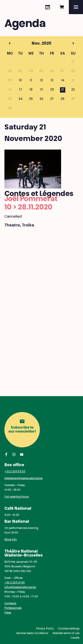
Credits (75, 638)
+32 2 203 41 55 (15, 583)
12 (41, 81)
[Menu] (76, 7)
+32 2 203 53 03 (15, 472)
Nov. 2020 (33, 44)
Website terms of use (66, 633)
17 (20, 90)
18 (31, 90)
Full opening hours (17, 497)
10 (20, 81)
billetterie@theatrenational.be (23, 479)
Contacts (10, 604)
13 (52, 81)
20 (52, 90)
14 (63, 81)
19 (41, 90)
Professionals (13, 608)
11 (31, 81)
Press (8, 613)
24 (20, 99)
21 (63, 90)
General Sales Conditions (32, 633)
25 (31, 99)
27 (52, 99)
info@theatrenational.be (20, 587)
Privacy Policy (45, 629)
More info (11, 540)
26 (41, 99)
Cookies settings (69, 629)
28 (63, 99)
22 (73, 90)
